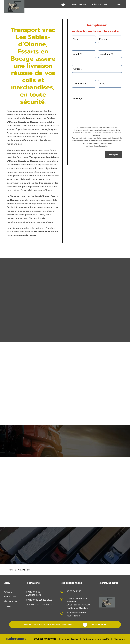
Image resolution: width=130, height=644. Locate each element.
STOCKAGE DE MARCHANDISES (40, 605)
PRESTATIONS (10, 597)
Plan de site (120, 639)
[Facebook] (101, 592)
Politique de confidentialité (96, 639)
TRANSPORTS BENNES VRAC (39, 600)
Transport (31, 118)
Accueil (8, 592)
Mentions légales (70, 639)
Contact (8, 606)
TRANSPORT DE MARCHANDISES (33, 594)
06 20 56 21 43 (74, 591)
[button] (65, 570)
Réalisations (10, 602)
